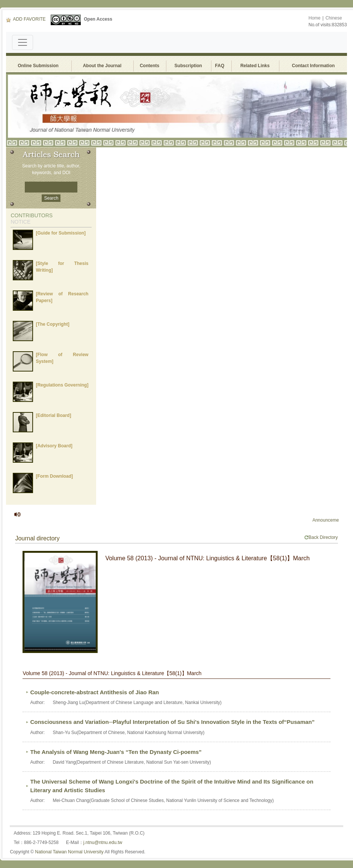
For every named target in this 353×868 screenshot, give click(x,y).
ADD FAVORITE (26, 19)
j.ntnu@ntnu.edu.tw (103, 842)
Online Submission (38, 66)
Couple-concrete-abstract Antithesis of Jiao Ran (94, 692)
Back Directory (321, 537)
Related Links (255, 66)
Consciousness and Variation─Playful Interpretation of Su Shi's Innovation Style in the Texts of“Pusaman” (172, 722)
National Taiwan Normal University (69, 852)
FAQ (221, 66)
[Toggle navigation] (23, 42)
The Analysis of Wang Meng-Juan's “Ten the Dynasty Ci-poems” (116, 752)
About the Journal (102, 66)
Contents (149, 66)
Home (315, 18)
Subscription (188, 66)
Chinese (334, 18)
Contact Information (313, 66)
